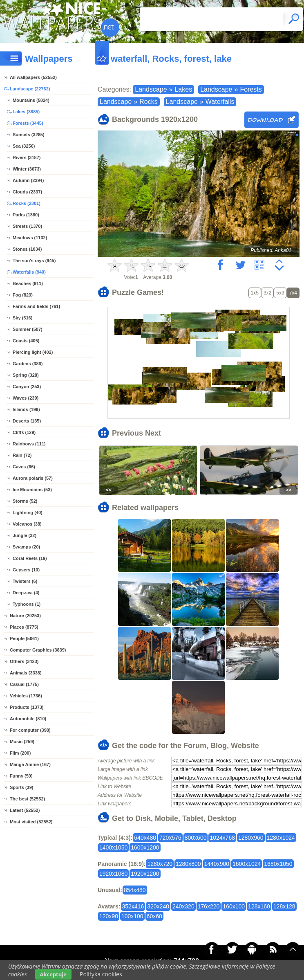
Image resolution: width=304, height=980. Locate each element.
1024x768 (222, 838)
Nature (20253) (25, 616)
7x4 (293, 293)
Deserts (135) (27, 421)
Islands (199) (26, 409)
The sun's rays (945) (34, 261)
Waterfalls (220, 102)
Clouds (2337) (27, 192)
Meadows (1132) (30, 238)
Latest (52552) (25, 810)
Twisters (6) (25, 581)
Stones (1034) (27, 249)
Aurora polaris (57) (33, 478)
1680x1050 (278, 864)
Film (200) (20, 753)
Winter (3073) (27, 169)
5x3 (280, 293)
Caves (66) (24, 467)
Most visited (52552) (31, 822)
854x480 (135, 890)
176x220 (209, 906)
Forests (251, 89)
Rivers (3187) (27, 157)
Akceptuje (53, 974)
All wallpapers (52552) (33, 77)
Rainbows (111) (29, 444)
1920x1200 (145, 874)
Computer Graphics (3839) (38, 650)
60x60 (154, 916)
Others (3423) (24, 661)
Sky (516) (22, 318)
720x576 (170, 838)
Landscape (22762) (30, 89)
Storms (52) (25, 501)
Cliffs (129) (24, 432)
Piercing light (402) (33, 352)
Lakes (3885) (26, 112)
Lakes (183, 89)
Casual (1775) (24, 684)
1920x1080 (113, 874)
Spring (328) (26, 375)
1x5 (255, 293)
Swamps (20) (26, 547)
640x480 (145, 838)
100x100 (132, 916)
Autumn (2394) (28, 180)
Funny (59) (21, 776)
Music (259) (22, 742)
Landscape (151, 89)
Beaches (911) (28, 283)
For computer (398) (30, 730)
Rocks (148, 102)
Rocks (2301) (27, 203)
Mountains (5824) (31, 100)
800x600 (196, 838)
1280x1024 (281, 838)
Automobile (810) (28, 719)
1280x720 (160, 864)
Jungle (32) (25, 535)
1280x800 (188, 864)
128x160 (259, 906)
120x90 (109, 916)
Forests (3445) (28, 123)
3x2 (267, 293)
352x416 (133, 906)
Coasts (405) (26, 341)
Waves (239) (26, 398)
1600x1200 (145, 847)
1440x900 (217, 864)
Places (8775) (24, 627)
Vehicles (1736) (26, 696)
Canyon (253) (27, 387)
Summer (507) (28, 329)
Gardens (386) (28, 364)
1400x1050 (113, 847)
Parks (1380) (26, 215)
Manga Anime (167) (30, 764)
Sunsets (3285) (29, 135)
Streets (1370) (27, 226)
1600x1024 (247, 864)
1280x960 (251, 838)
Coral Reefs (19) (30, 558)
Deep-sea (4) (26, 593)
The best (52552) (27, 799)
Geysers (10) (26, 570)
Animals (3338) (26, 673)
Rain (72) (22, 455)
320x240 (158, 906)
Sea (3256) (24, 146)
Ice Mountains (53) (32, 490)
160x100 (234, 906)
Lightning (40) (28, 512)
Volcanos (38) (27, 524)
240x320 (183, 906)
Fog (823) (23, 295)
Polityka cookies (101, 974)
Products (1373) (27, 707)
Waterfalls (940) (29, 272)
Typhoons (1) (27, 604)
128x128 (284, 906)
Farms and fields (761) (36, 306)
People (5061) (24, 638)
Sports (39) (21, 787)
